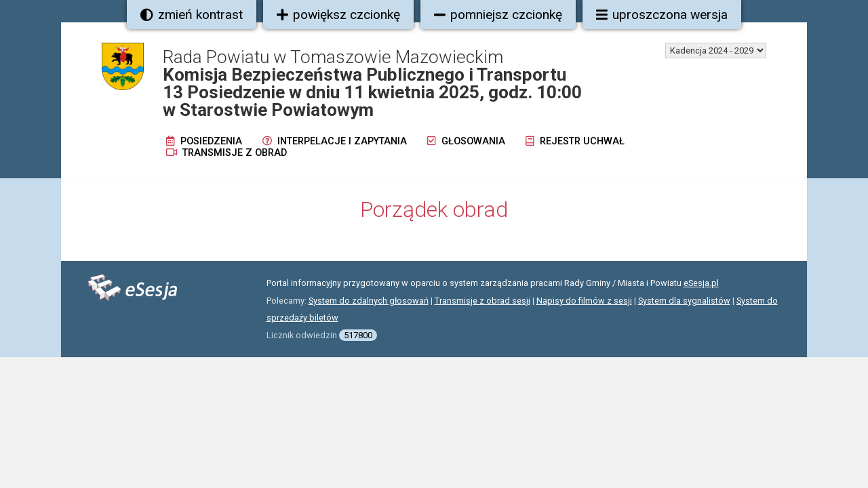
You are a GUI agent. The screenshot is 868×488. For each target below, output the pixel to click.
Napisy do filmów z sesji (584, 301)
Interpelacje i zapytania (335, 141)
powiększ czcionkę (338, 15)
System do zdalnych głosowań (369, 301)
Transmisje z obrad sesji (482, 301)
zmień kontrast (192, 15)
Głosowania (466, 141)
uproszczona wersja (662, 15)
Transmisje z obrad (226, 153)
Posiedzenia (204, 141)
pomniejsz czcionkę (498, 15)
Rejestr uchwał (575, 141)
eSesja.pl (701, 283)
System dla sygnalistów (684, 301)
